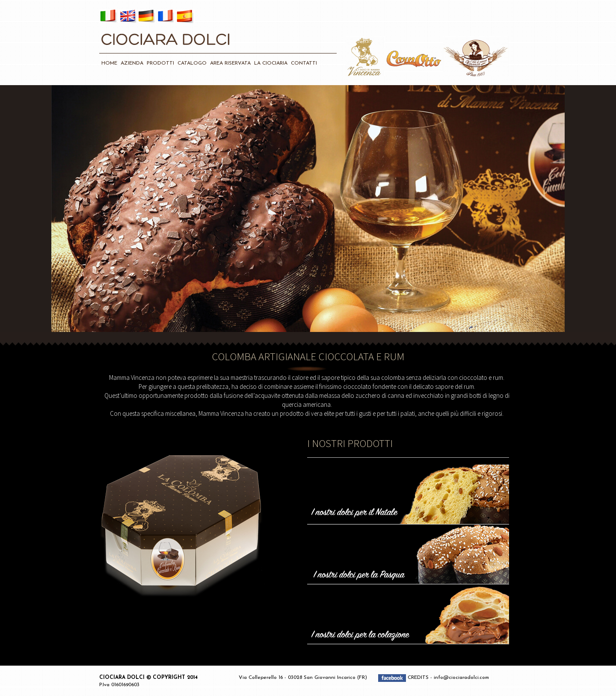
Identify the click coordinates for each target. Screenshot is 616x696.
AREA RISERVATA (230, 63)
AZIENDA (132, 63)
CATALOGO (192, 63)
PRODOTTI (160, 63)
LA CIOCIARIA (271, 63)
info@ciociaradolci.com (461, 678)
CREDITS (419, 678)
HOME (109, 63)
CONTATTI (304, 63)
